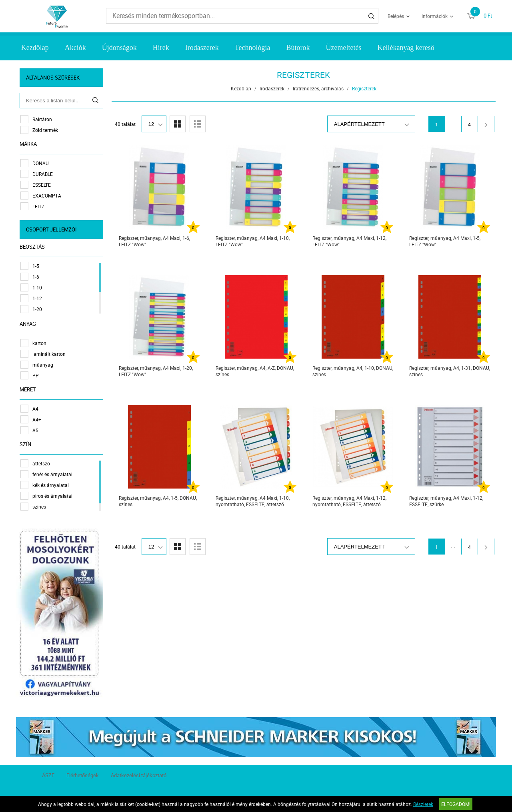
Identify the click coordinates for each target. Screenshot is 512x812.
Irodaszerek (202, 48)
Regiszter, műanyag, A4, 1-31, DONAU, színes (450, 371)
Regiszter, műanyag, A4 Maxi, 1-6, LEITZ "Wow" (154, 241)
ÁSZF (48, 775)
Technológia (253, 48)
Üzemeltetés (343, 48)
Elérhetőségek (83, 775)
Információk (435, 16)
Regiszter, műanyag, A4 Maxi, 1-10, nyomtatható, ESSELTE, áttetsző (253, 501)
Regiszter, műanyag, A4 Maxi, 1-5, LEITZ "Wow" (445, 241)
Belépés (396, 16)
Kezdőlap (35, 48)
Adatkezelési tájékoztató (139, 775)
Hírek (161, 48)
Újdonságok (119, 48)
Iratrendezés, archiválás (318, 88)
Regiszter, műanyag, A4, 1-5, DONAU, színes (158, 501)
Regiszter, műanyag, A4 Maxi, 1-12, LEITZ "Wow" (349, 241)
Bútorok (298, 48)
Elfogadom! (456, 804)
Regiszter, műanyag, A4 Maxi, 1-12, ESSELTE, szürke (446, 501)
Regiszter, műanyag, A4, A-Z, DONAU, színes (255, 371)
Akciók (75, 48)
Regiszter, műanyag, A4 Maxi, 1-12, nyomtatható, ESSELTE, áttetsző (349, 501)
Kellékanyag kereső (406, 48)
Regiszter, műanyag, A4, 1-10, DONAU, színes (353, 371)
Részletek (423, 804)
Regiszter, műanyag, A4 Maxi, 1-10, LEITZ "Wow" (253, 241)
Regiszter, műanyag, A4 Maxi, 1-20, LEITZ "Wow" (156, 371)
